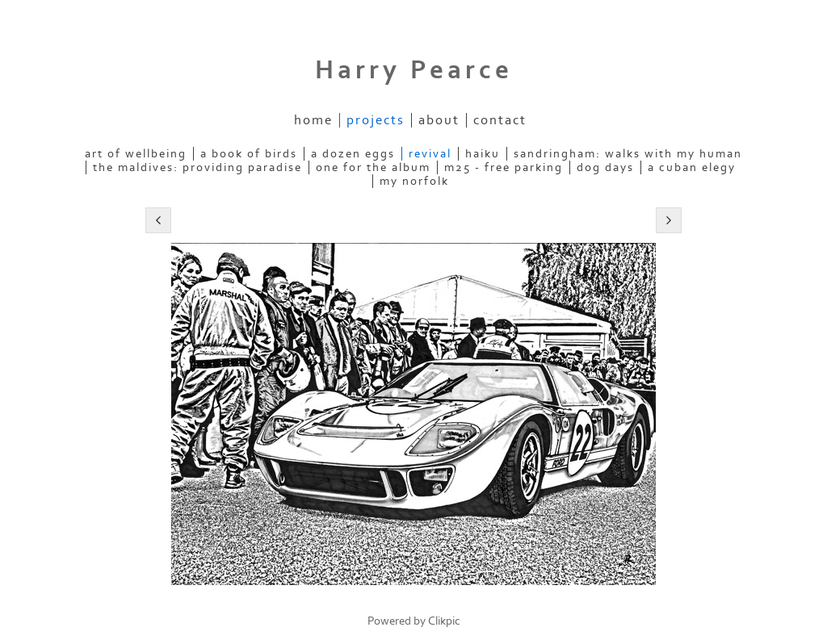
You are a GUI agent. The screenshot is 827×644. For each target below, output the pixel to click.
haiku (483, 154)
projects (376, 120)
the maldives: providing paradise (197, 167)
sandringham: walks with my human (628, 154)
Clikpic (444, 621)
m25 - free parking (504, 167)
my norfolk (414, 181)
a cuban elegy (692, 167)
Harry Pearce (414, 70)
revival (430, 154)
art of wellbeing (136, 154)
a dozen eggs (353, 154)
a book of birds (249, 154)
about (439, 120)
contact (500, 120)
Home (313, 120)
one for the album (373, 167)
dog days (605, 167)
